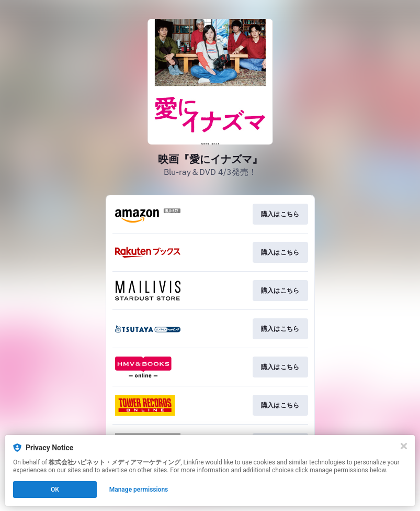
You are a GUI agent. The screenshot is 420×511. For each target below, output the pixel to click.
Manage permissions (139, 490)
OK (55, 490)
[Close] (404, 446)
